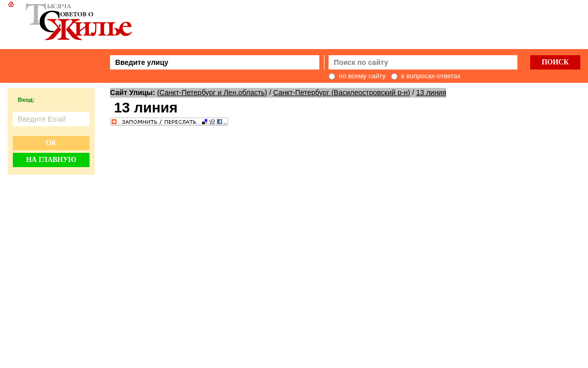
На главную (51, 160)
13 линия (431, 93)
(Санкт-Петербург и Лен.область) (212, 93)
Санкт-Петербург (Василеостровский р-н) (342, 93)
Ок (51, 143)
